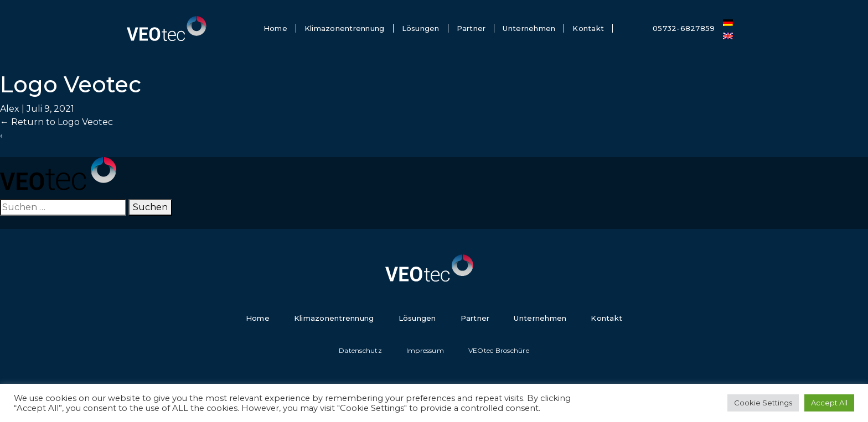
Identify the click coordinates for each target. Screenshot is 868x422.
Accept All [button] (829, 403)
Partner (471, 28)
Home (275, 28)
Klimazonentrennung (345, 28)
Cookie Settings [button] (763, 403)
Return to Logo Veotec (56, 122)
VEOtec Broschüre (499, 350)
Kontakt (588, 28)
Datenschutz (360, 350)
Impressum (425, 350)
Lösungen (421, 28)
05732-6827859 (684, 28)
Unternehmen (529, 28)
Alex (10, 109)
